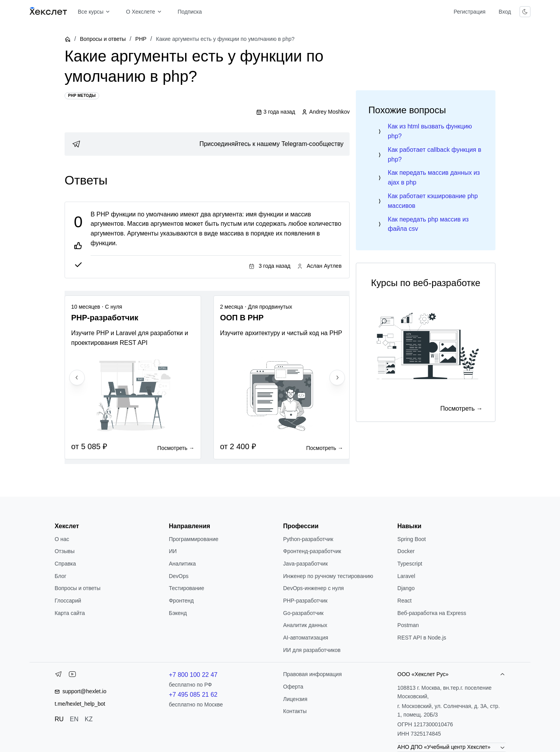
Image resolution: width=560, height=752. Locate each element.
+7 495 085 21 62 (193, 695)
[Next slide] (337, 378)
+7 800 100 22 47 (193, 675)
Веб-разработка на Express (432, 613)
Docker (406, 551)
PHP (141, 39)
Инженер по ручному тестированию (328, 576)
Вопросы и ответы (103, 39)
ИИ (173, 551)
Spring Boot (412, 539)
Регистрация (469, 12)
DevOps (179, 576)
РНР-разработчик (305, 601)
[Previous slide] (77, 378)
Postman (408, 625)
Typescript (410, 564)
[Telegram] (58, 676)
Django (406, 588)
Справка (65, 564)
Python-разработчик (308, 539)
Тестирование (186, 588)
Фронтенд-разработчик (312, 551)
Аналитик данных (305, 625)
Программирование (193, 539)
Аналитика (182, 564)
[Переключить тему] (525, 12)
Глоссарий (68, 601)
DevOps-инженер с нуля (313, 588)
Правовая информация (312, 674)
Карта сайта (70, 613)
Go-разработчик (303, 613)
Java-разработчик (305, 564)
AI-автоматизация (306, 638)
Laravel (406, 576)
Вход (505, 12)
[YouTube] (72, 676)
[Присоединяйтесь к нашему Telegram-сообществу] (207, 144)
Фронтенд (181, 601)
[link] (207, 144)
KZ (89, 719)
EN (74, 719)
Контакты (295, 711)
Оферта (293, 687)
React (405, 601)
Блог (60, 576)
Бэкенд (178, 613)
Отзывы (64, 551)
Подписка (190, 12)
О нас (62, 539)
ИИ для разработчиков (312, 650)
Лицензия (295, 699)
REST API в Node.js (422, 638)
